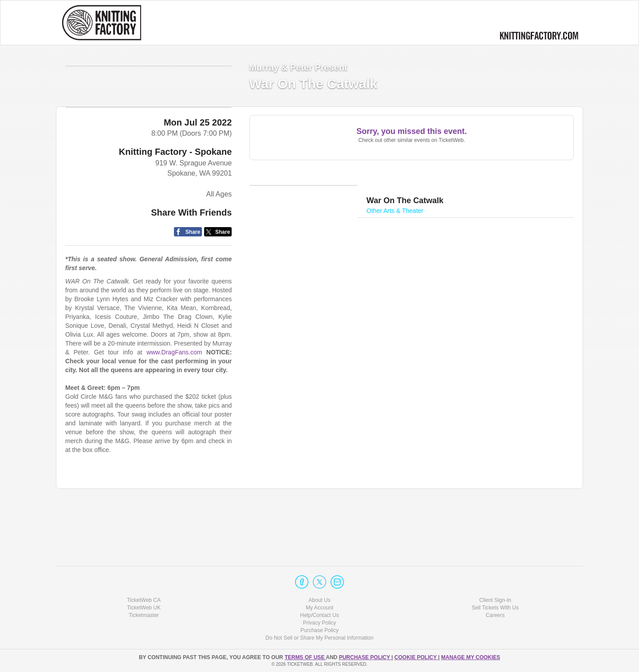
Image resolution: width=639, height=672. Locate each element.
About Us (319, 600)
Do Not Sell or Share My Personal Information (319, 638)
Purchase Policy (319, 630)
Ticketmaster (144, 615)
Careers (495, 615)
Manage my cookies (471, 657)
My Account (319, 608)
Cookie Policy (416, 657)
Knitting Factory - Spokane (175, 221)
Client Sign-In (495, 600)
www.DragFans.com (174, 421)
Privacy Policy (320, 623)
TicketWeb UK (144, 608)
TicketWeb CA (144, 600)
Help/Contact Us (319, 615)
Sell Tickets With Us (495, 608)
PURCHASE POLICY (365, 657)
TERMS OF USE (305, 657)
